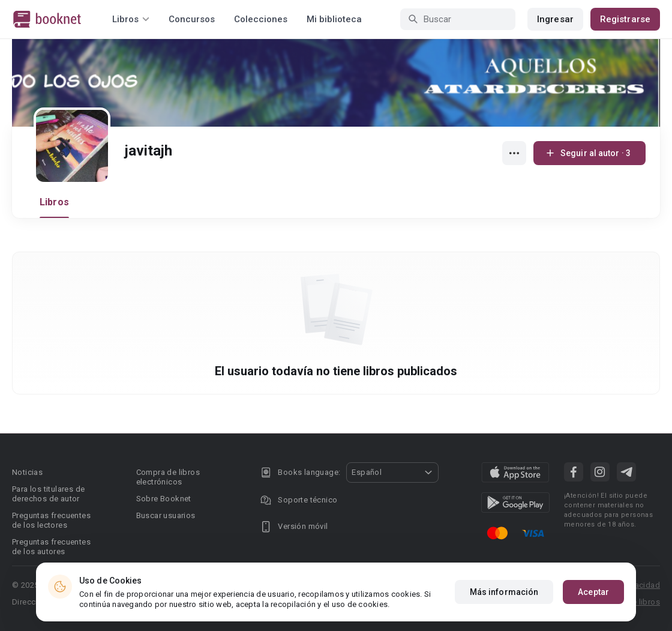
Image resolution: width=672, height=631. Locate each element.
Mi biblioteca (334, 19)
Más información (504, 592)
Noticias (27, 472)
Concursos (192, 19)
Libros (54, 202)
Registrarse (625, 19)
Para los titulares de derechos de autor (48, 494)
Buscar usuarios (166, 515)
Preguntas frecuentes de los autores (51, 547)
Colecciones (261, 19)
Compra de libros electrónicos (168, 477)
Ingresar (555, 19)
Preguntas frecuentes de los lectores (51, 520)
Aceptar (593, 592)
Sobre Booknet (164, 499)
